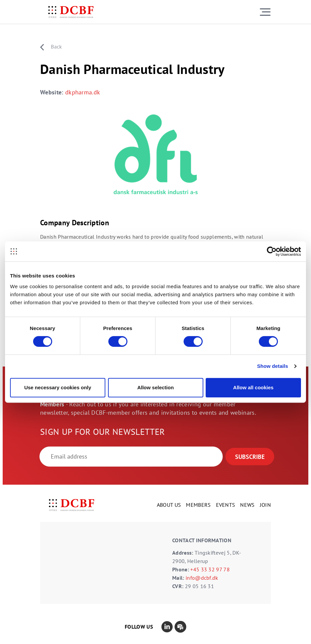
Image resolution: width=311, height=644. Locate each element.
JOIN (265, 505)
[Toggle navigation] (265, 12)
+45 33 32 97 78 (210, 569)
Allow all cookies (253, 387)
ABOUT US (169, 505)
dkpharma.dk (83, 92)
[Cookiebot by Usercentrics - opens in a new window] (272, 251)
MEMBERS (198, 505)
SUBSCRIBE (250, 457)
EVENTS (226, 505)
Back (51, 47)
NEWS (247, 505)
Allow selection (155, 387)
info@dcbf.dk (202, 578)
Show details (273, 366)
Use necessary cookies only (58, 387)
